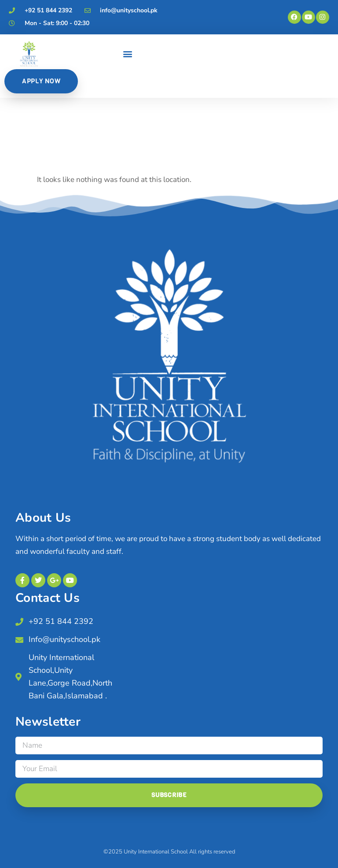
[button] (128, 54)
